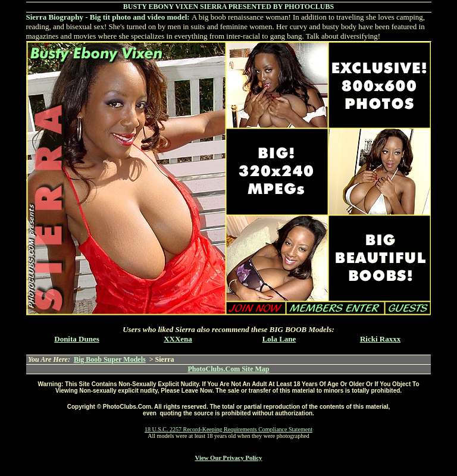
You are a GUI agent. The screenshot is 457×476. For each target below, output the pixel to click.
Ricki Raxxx (380, 339)
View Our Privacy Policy (229, 458)
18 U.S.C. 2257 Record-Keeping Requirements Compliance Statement (228, 429)
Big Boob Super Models (110, 359)
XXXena (178, 339)
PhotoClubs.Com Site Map (228, 369)
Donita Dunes (77, 339)
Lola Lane (279, 339)
